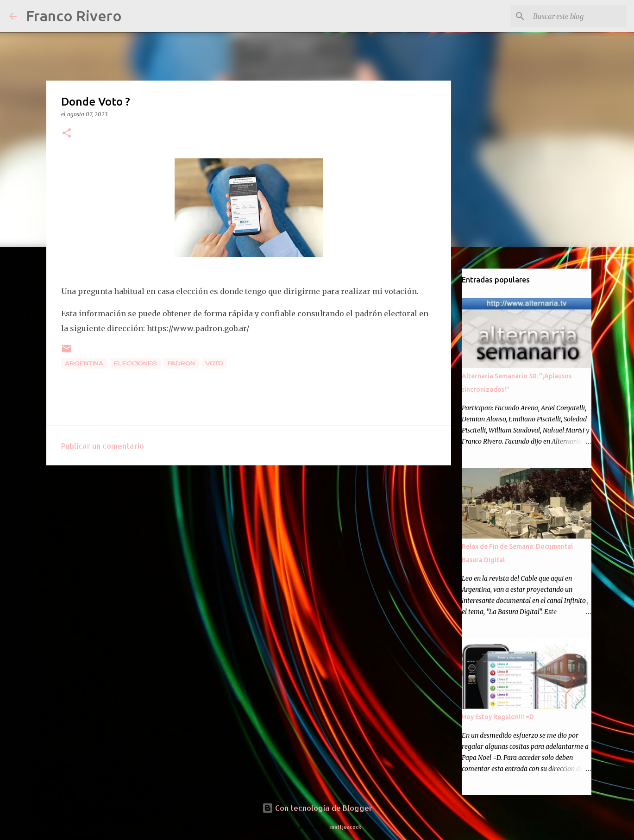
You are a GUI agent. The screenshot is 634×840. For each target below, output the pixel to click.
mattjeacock (346, 827)
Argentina (84, 363)
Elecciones (135, 363)
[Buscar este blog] (578, 16)
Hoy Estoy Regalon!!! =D (498, 717)
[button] (67, 134)
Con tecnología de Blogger (317, 808)
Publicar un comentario (103, 446)
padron (181, 363)
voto (214, 363)
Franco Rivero (74, 16)
